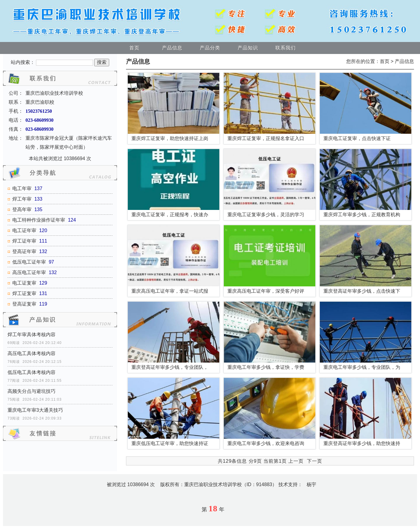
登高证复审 (24, 304)
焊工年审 (22, 199)
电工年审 (22, 188)
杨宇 (311, 484)
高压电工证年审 (29, 272)
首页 (134, 48)
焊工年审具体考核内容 (31, 335)
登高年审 (22, 209)
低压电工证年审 (29, 262)
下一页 (315, 461)
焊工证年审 (24, 241)
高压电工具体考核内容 (31, 353)
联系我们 (286, 48)
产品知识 (248, 48)
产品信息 (172, 48)
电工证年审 (24, 230)
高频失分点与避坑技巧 (31, 391)
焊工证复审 (24, 293)
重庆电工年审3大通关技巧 (35, 410)
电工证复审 (24, 283)
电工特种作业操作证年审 (39, 220)
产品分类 (210, 48)
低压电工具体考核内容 (31, 372)
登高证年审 (24, 251)
